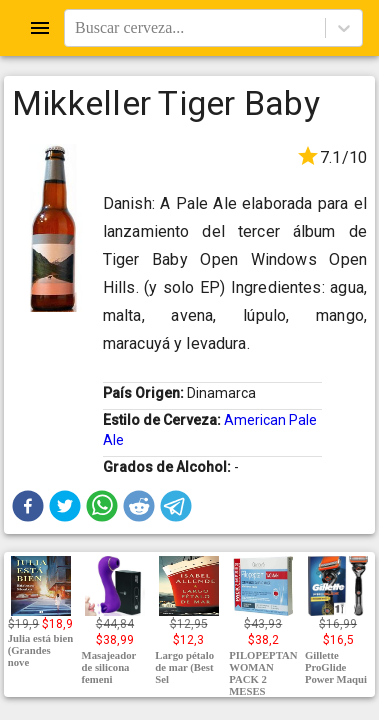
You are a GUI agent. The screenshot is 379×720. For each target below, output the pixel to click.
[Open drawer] (40, 28)
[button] (28, 506)
